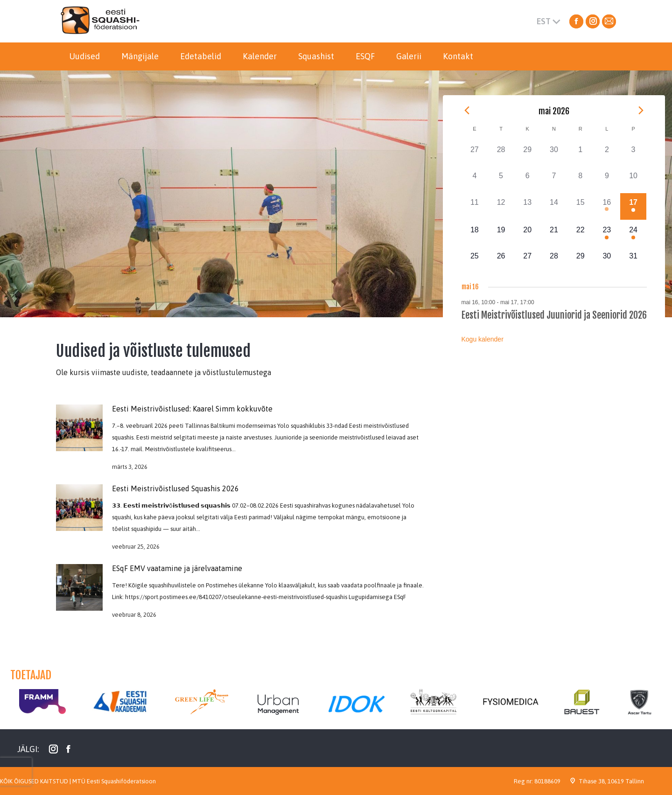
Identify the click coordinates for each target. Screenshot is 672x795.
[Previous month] (467, 110)
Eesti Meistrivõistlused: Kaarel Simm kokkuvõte (192, 409)
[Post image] (79, 428)
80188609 (547, 781)
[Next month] (641, 110)
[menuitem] (84, 56)
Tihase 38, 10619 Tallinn (611, 781)
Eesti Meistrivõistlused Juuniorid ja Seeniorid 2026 (554, 315)
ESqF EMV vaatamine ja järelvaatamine (177, 568)
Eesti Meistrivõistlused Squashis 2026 (175, 488)
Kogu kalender (483, 339)
